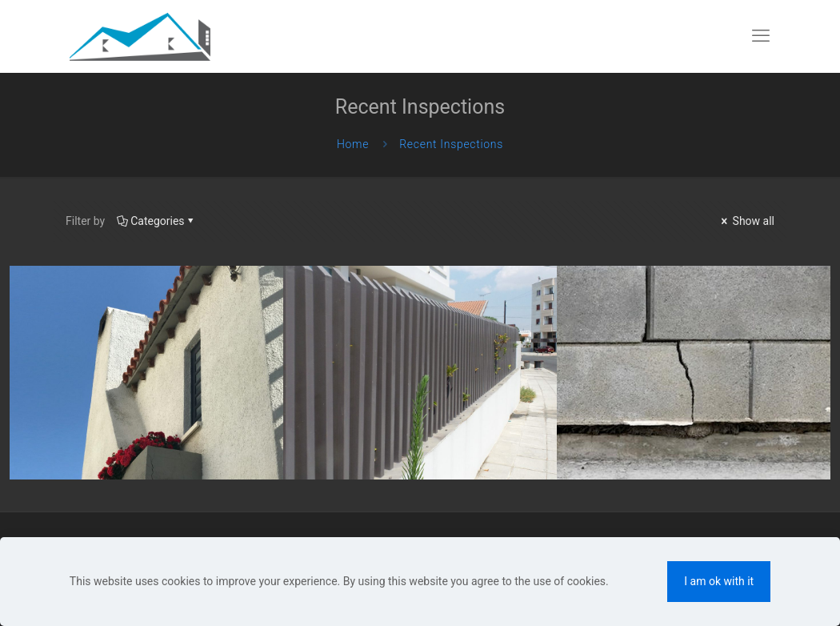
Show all (746, 221)
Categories (156, 221)
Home (353, 144)
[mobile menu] (761, 36)
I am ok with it (719, 581)
